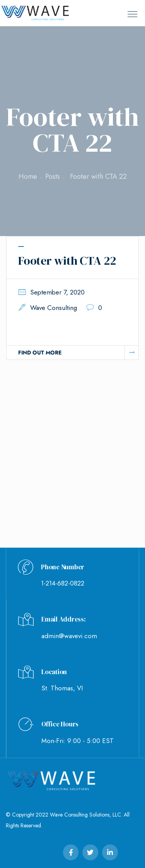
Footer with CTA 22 (67, 261)
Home (28, 176)
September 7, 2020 (57, 292)
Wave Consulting (54, 308)
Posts (53, 176)
